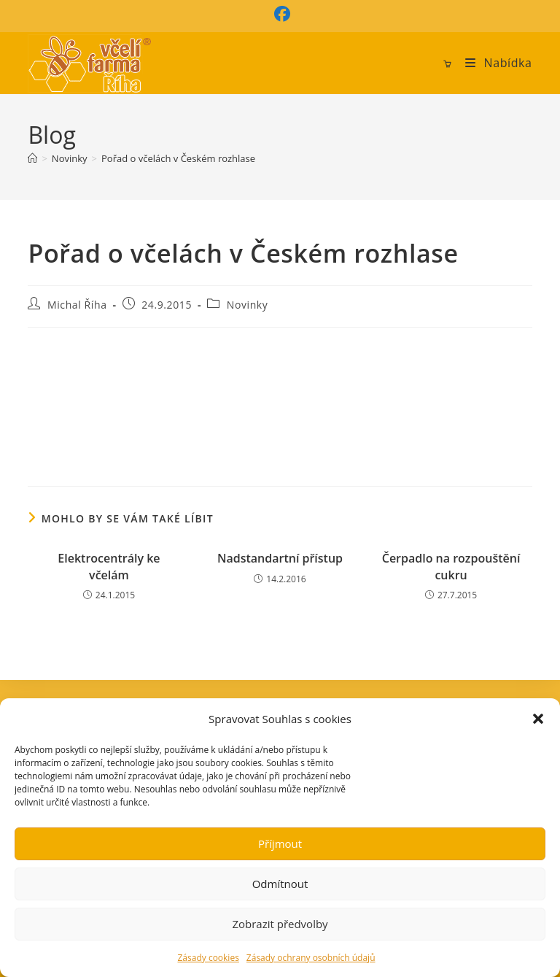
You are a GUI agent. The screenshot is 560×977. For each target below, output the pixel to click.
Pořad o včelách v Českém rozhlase (178, 158)
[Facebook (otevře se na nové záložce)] (280, 14)
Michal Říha (77, 305)
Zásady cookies (208, 958)
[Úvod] (32, 158)
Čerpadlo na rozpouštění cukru (451, 566)
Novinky (248, 305)
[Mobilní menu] (493, 63)
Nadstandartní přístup (280, 558)
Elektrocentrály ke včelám (109, 566)
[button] (538, 719)
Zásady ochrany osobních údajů (311, 958)
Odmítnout (280, 884)
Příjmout (280, 843)
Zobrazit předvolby (280, 924)
